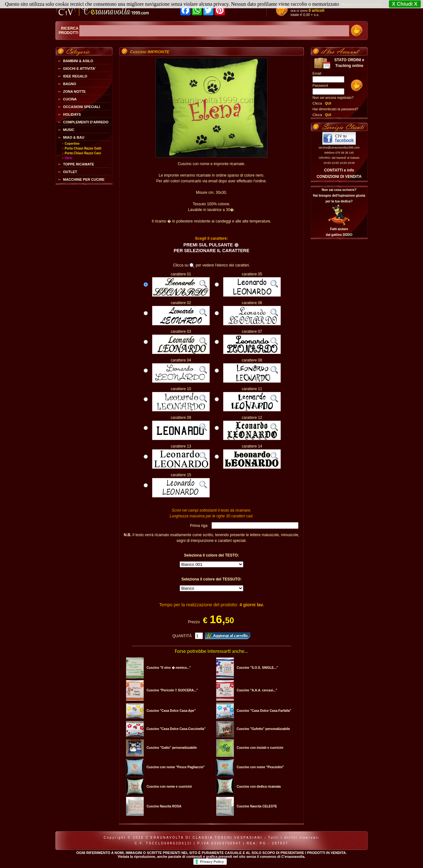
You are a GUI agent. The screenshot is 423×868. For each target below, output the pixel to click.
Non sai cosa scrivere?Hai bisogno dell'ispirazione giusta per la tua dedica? (339, 196)
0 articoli (316, 11)
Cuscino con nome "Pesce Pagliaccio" (176, 767)
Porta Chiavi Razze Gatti (83, 148)
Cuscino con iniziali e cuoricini (260, 748)
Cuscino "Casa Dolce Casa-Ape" (171, 711)
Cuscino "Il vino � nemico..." (169, 668)
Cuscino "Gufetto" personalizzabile (263, 729)
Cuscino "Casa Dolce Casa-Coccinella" (176, 729)
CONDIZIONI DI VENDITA (339, 177)
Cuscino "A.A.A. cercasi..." (257, 690)
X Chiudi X (405, 4)
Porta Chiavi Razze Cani (83, 153)
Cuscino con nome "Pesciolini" (260, 767)
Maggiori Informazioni (361, 4)
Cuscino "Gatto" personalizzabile (172, 748)
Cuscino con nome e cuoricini (169, 787)
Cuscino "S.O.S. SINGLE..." (257, 668)
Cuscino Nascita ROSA (164, 806)
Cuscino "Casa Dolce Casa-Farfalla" (264, 711)
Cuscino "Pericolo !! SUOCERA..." (172, 690)
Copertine (72, 144)
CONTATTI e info (339, 170)
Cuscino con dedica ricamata (259, 787)
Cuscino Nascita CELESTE (257, 806)
